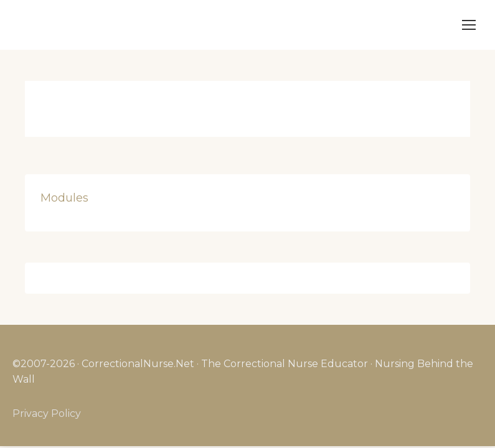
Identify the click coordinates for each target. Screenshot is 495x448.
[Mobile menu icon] (469, 25)
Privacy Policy (47, 413)
